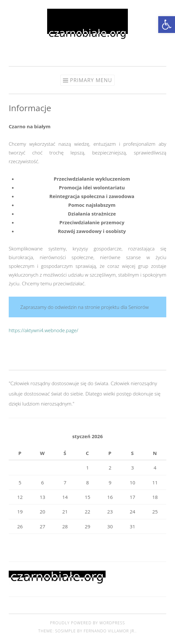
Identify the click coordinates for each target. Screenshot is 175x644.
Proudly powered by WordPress (87, 623)
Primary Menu (91, 80)
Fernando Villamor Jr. (109, 631)
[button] (167, 25)
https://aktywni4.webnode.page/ (43, 330)
